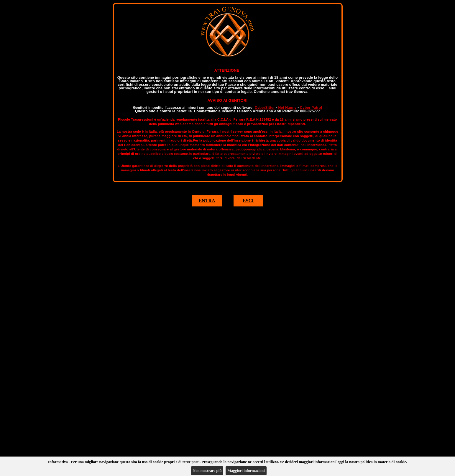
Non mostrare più (207, 471)
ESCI (248, 201)
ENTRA (207, 201)
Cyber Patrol (311, 108)
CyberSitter (265, 108)
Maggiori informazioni (246, 471)
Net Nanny (287, 108)
